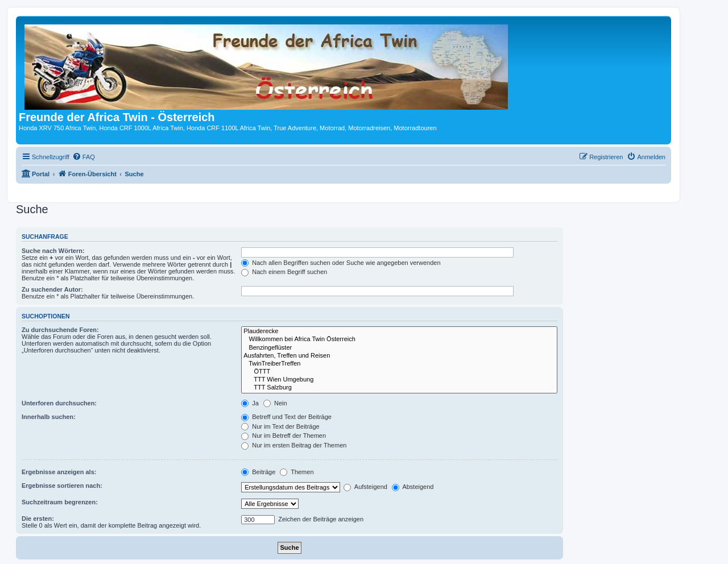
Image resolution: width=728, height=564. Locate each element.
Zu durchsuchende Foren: (60, 330)
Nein (275, 403)
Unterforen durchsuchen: (59, 403)
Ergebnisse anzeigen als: (59, 472)
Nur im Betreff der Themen (284, 436)
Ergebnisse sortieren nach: (62, 486)
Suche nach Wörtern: (53, 251)
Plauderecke (399, 331)
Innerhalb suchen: (49, 417)
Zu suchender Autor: (52, 289)
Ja (250, 403)
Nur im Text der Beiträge (280, 426)
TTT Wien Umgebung (399, 380)
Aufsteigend (365, 487)
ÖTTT (399, 372)
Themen (297, 472)
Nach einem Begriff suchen (284, 272)
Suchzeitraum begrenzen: (60, 502)
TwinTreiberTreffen (399, 364)
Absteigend (413, 487)
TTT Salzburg (399, 388)
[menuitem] (84, 157)
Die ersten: (38, 519)
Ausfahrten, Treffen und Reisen (399, 356)
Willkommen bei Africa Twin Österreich (399, 339)
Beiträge (258, 472)
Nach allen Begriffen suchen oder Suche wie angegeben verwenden (341, 263)
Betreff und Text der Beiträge (286, 417)
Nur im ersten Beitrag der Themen (294, 445)
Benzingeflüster (399, 348)
